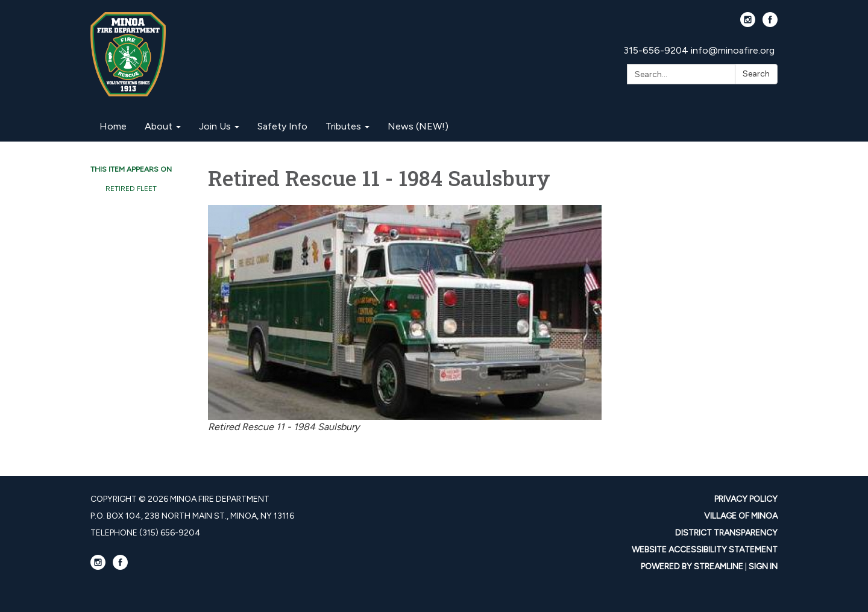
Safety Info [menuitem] (282, 126)
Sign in (763, 567)
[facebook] (770, 24)
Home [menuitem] (113, 126)
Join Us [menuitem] (215, 126)
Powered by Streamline (692, 567)
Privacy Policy (746, 499)
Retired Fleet (131, 189)
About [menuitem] (159, 126)
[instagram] (748, 24)
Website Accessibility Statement (705, 550)
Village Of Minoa (741, 516)
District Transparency (726, 533)
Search (756, 74)
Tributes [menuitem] (343, 126)
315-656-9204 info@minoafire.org (699, 50)
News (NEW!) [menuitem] (418, 126)
